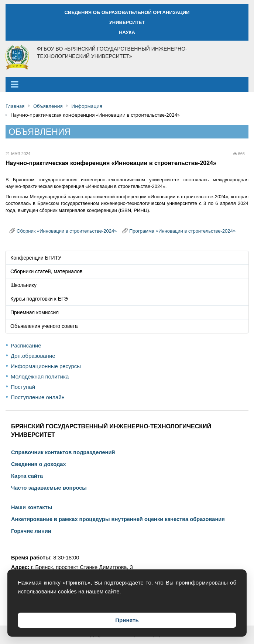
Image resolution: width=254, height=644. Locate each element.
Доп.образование (33, 356)
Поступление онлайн (38, 397)
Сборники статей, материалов (47, 271)
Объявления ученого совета (44, 326)
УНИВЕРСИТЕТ (127, 22)
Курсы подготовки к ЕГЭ (39, 299)
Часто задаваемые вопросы (49, 488)
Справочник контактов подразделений (63, 452)
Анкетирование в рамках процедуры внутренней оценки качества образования (118, 519)
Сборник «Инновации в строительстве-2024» (67, 231)
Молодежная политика (40, 376)
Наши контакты (32, 507)
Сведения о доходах (39, 464)
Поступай (23, 387)
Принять (127, 620)
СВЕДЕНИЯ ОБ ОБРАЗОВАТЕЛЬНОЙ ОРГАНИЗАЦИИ (127, 12)
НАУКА (127, 32)
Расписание (26, 345)
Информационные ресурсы (46, 366)
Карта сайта (27, 476)
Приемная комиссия (35, 312)
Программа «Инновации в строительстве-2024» (182, 231)
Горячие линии (31, 531)
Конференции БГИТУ (36, 258)
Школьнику (23, 285)
